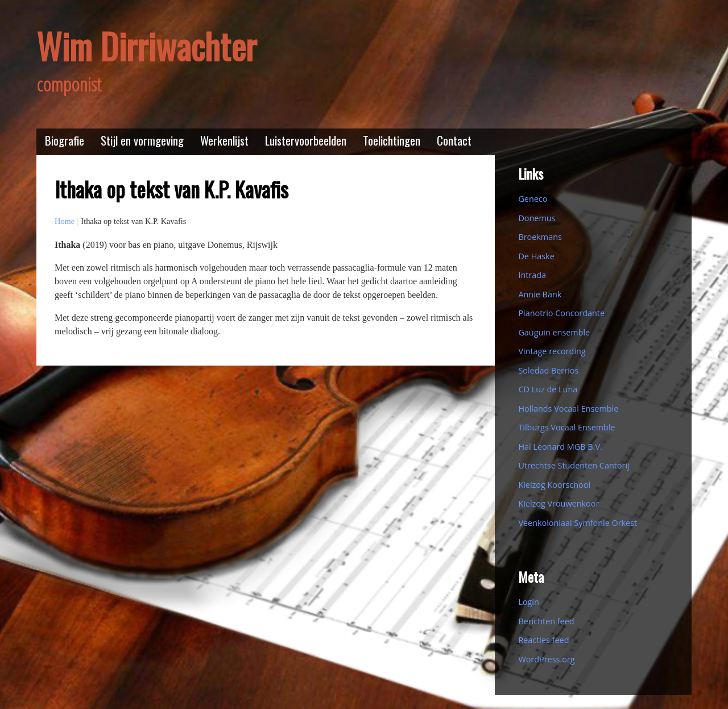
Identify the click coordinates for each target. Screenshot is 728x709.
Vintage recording (552, 351)
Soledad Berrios (548, 370)
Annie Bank (540, 294)
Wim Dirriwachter (146, 46)
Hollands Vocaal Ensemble (568, 409)
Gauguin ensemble (554, 332)
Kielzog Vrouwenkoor (559, 503)
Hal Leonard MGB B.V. (560, 447)
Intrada (532, 275)
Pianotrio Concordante (561, 313)
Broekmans (540, 237)
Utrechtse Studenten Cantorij (574, 465)
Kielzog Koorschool (554, 485)
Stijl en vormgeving (142, 140)
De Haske (536, 256)
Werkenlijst (224, 140)
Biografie (65, 140)
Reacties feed (543, 640)
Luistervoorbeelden (306, 140)
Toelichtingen (392, 140)
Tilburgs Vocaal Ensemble (566, 427)
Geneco (533, 199)
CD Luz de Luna (548, 389)
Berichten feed (546, 621)
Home (65, 221)
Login (528, 602)
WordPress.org (546, 659)
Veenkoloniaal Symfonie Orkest (578, 523)
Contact (454, 140)
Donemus (537, 218)
